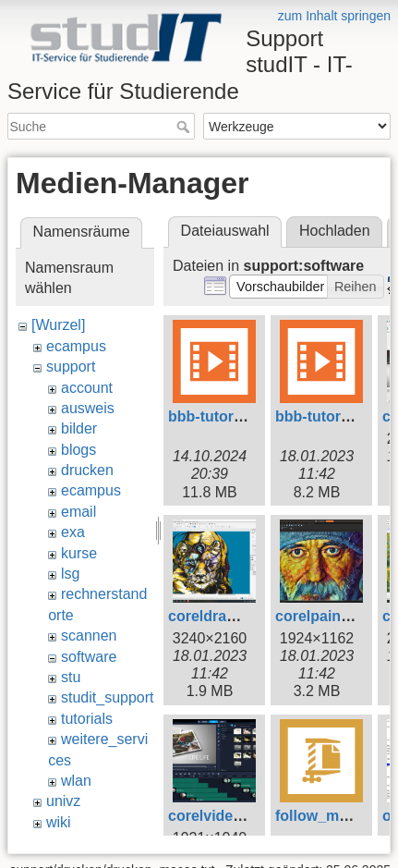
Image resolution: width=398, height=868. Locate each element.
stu (71, 677)
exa (73, 532)
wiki (59, 822)
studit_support (108, 697)
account (87, 388)
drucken (87, 470)
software (89, 657)
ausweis (88, 408)
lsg (70, 574)
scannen (89, 636)
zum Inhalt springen (334, 16)
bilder (79, 428)
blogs (78, 450)
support (71, 367)
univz (63, 801)
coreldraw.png (218, 616)
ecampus (76, 346)
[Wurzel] (58, 325)
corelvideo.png (221, 816)
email (78, 512)
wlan (76, 781)
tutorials (87, 719)
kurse (79, 553)
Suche (185, 127)
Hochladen (335, 231)
